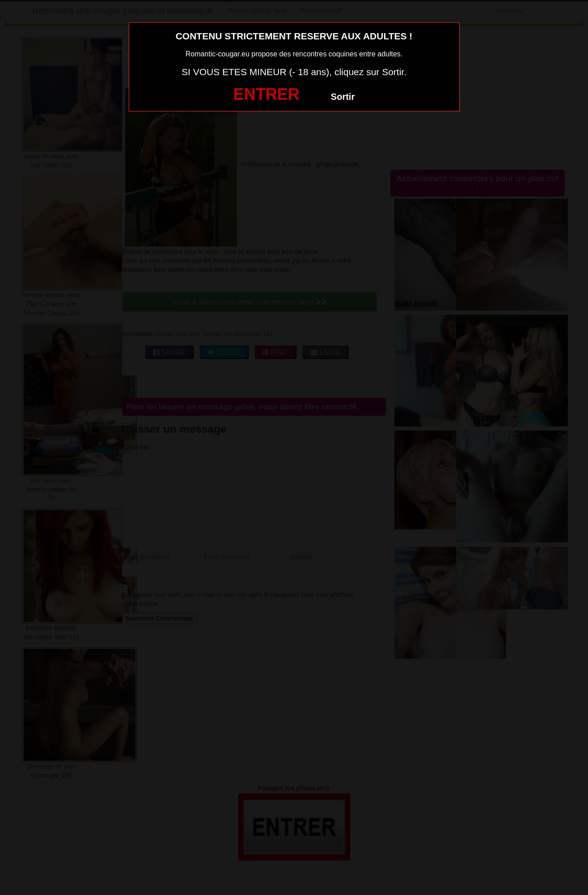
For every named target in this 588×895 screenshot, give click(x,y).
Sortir (343, 97)
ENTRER (267, 94)
